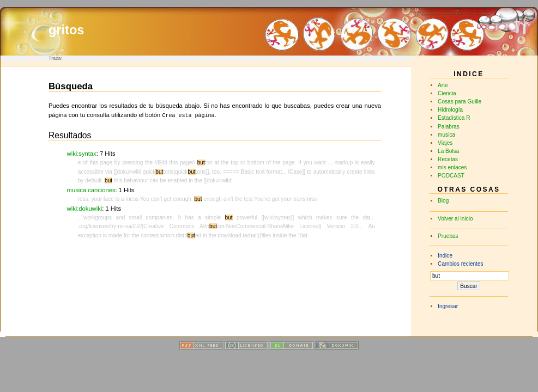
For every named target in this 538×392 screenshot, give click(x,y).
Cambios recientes (460, 264)
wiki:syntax (82, 152)
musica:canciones (91, 189)
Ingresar (448, 306)
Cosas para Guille (460, 102)
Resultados (70, 134)
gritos (66, 30)
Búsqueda (71, 86)
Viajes (445, 143)
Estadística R (454, 118)
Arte (443, 85)
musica (446, 135)
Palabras (449, 127)
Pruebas (448, 236)
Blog (443, 201)
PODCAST (451, 176)
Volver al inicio (455, 219)
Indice (445, 256)
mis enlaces (452, 167)
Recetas (448, 159)
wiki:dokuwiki (85, 207)
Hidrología (450, 110)
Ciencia (447, 93)
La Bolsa (448, 151)
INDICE (469, 74)
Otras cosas (469, 189)
